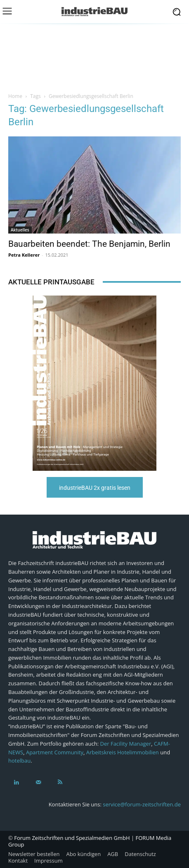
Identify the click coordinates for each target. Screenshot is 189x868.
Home (15, 96)
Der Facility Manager (126, 744)
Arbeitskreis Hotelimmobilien (123, 752)
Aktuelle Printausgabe (51, 282)
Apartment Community (55, 752)
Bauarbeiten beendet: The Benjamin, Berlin (89, 244)
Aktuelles (20, 230)
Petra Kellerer (24, 255)
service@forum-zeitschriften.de (142, 804)
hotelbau (19, 761)
